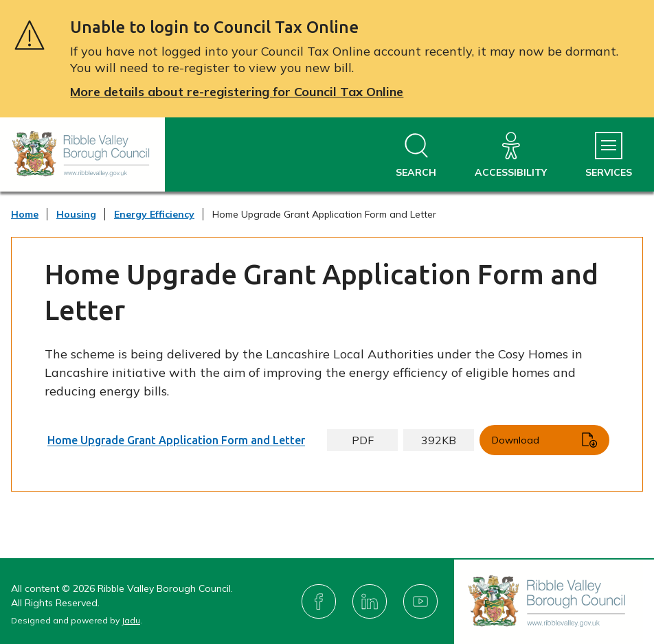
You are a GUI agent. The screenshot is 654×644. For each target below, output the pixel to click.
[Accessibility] (511, 156)
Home (25, 214)
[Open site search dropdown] (416, 156)
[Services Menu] (609, 156)
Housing (76, 214)
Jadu (131, 620)
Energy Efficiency (154, 214)
